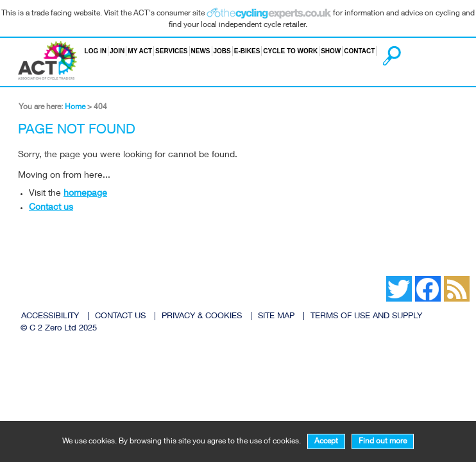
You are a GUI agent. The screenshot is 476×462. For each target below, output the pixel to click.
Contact (359, 51)
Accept (326, 441)
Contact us (51, 208)
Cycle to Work (290, 51)
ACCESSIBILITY (50, 317)
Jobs (222, 51)
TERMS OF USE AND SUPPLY (366, 317)
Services (171, 51)
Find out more (383, 441)
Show (331, 51)
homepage (85, 194)
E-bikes (247, 51)
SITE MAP (276, 317)
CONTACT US (120, 317)
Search (378, 51)
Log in (96, 51)
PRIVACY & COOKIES (202, 317)
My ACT (140, 51)
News (201, 51)
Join (117, 51)
